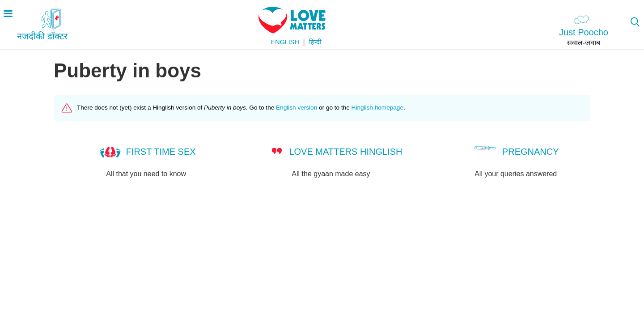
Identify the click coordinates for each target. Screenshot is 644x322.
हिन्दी (315, 42)
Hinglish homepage (377, 108)
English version (297, 108)
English (285, 42)
